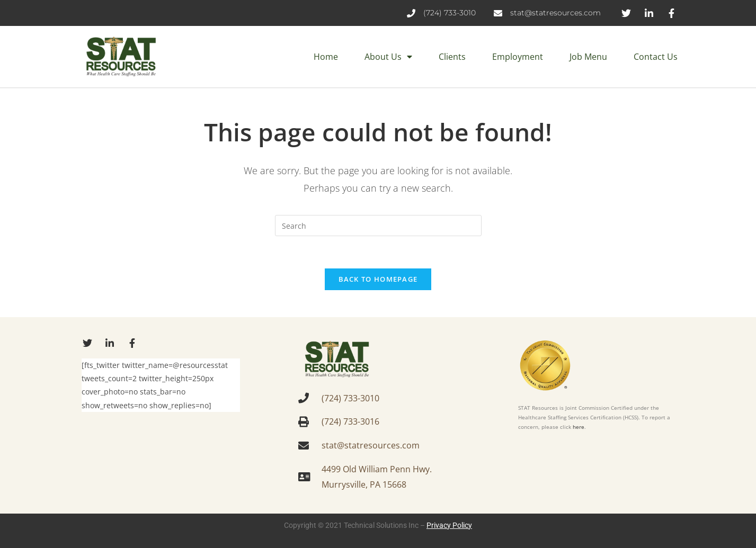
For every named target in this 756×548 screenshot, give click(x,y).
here (579, 427)
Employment (518, 57)
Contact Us (656, 57)
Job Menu (588, 57)
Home (326, 57)
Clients (452, 57)
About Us (388, 57)
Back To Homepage (378, 279)
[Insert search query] (378, 226)
